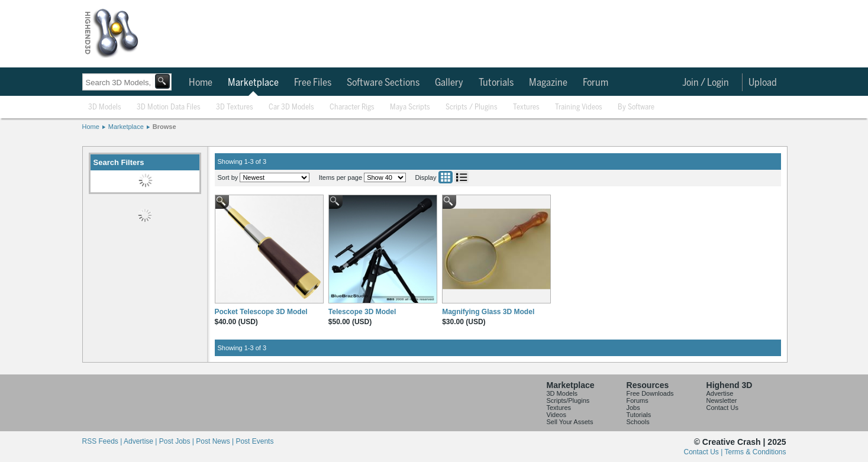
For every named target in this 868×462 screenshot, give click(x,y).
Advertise (720, 393)
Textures (526, 107)
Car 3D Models (291, 107)
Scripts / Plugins (472, 107)
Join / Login (706, 83)
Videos (556, 415)
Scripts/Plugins (568, 400)
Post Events (254, 441)
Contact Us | (704, 452)
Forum (596, 83)
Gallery (449, 83)
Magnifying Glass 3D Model (488, 312)
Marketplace (253, 83)
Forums (638, 400)
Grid (446, 177)
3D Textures (235, 107)
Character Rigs (352, 107)
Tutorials (496, 83)
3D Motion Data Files (169, 107)
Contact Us (722, 408)
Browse (164, 127)
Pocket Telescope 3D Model (261, 312)
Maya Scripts (410, 107)
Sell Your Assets (570, 422)
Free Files (313, 83)
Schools (638, 422)
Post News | (216, 441)
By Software (636, 107)
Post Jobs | (178, 441)
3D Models (105, 107)
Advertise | (141, 441)
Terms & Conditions (755, 452)
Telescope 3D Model (362, 312)
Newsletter (722, 400)
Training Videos (579, 107)
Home (201, 83)
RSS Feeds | (103, 441)
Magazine (548, 83)
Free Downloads (650, 393)
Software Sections (383, 83)
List (462, 177)
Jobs (633, 408)
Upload (763, 83)
